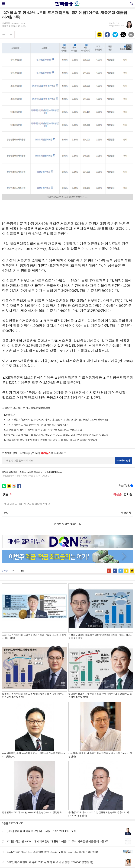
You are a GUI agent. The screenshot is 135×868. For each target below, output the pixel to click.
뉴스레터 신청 (124, 460)
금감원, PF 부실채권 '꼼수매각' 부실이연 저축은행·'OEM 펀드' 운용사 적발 (44, 430)
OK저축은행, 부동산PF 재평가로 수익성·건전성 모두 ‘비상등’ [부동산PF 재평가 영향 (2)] (51, 440)
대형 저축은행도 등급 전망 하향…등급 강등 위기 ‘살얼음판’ (37, 425)
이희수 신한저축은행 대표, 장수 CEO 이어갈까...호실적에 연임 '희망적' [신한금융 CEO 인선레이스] (57, 420)
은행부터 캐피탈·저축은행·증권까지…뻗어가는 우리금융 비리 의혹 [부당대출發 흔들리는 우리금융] (58, 435)
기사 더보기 (21, 571)
